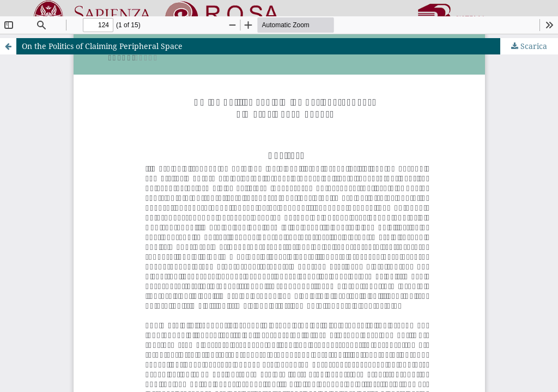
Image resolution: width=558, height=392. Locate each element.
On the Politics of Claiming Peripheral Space (102, 46)
